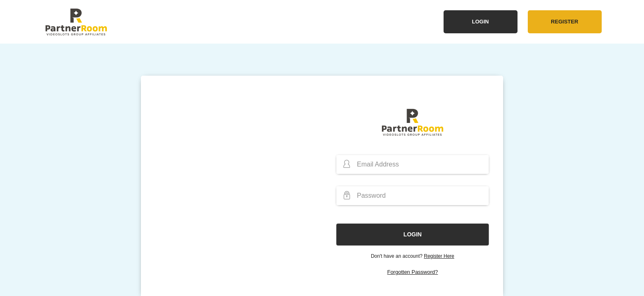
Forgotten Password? (413, 272)
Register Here (439, 256)
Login (480, 22)
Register (564, 22)
